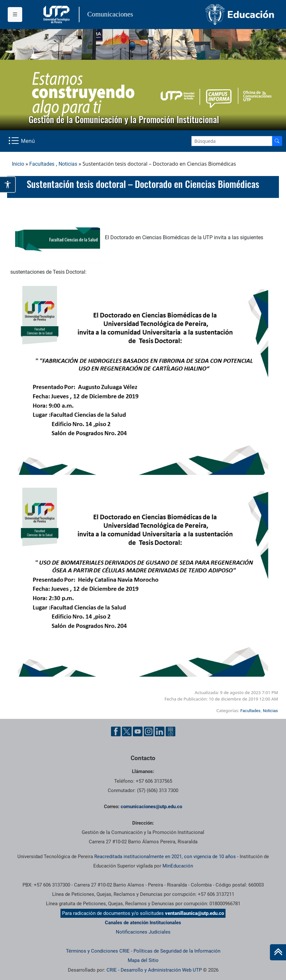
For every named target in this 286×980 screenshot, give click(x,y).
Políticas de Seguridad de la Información (177, 951)
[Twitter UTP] (127, 731)
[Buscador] (277, 141)
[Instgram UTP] (149, 731)
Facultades (42, 164)
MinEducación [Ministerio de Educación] (178, 866)
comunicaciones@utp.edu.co (151, 807)
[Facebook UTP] (116, 731)
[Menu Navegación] (22, 141)
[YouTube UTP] (138, 731)
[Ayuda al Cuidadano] (171, 731)
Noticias (68, 164)
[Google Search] (232, 141)
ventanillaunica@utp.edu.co (194, 913)
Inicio (18, 164)
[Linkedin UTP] (160, 731)
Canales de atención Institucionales (143, 923)
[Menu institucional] (15, 15)
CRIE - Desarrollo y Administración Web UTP (154, 970)
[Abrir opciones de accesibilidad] (8, 185)
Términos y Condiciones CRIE (98, 951)
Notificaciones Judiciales (143, 932)
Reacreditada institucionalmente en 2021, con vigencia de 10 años (165, 857)
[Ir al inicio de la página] (278, 952)
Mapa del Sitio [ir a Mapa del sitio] (143, 960)
